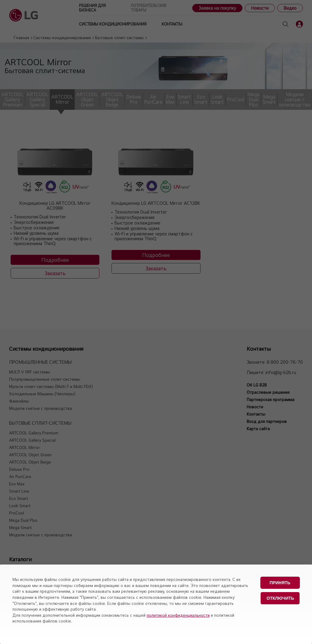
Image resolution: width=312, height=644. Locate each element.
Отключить (281, 598)
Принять (280, 583)
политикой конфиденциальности (178, 615)
